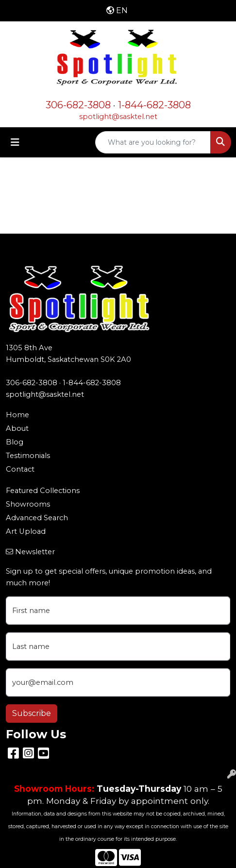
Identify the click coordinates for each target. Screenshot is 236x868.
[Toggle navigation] (15, 142)
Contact (20, 469)
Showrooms (28, 504)
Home (17, 415)
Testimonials (28, 456)
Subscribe (32, 713)
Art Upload (26, 531)
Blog (15, 442)
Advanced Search (37, 518)
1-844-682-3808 (154, 105)
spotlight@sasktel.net (118, 117)
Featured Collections (43, 491)
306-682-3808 (78, 105)
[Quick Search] (153, 142)
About (17, 428)
